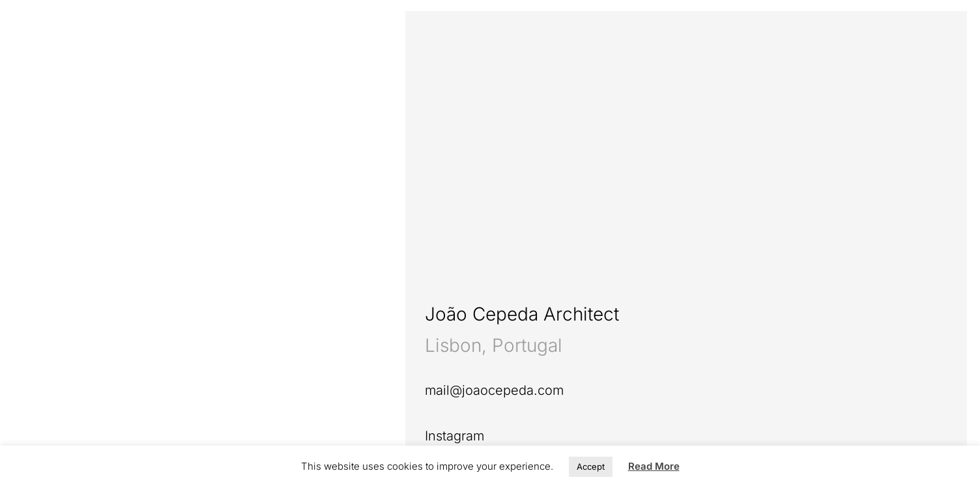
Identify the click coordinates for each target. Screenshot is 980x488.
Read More (654, 466)
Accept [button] (591, 466)
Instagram (454, 436)
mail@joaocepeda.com (494, 390)
